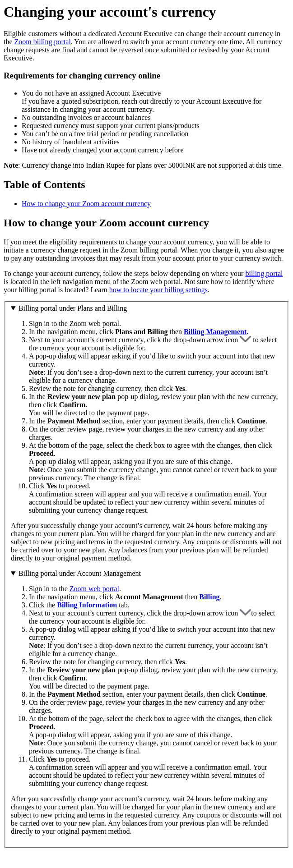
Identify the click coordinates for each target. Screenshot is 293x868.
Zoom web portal (94, 589)
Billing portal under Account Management (80, 573)
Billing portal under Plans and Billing (73, 308)
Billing (209, 597)
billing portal (264, 273)
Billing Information (87, 605)
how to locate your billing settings (158, 290)
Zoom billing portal (43, 42)
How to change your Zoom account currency (86, 204)
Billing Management (215, 332)
